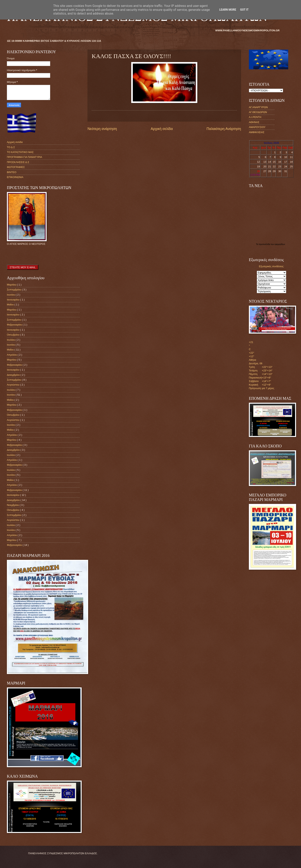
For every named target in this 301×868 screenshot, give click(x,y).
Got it (244, 10)
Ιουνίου (11, 295)
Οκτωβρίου (13, 335)
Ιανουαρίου (13, 300)
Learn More (228, 10)
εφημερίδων (280, 244)
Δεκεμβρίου (14, 375)
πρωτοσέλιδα (265, 244)
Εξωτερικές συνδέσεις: (271, 266)
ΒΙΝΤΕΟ (12, 172)
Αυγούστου (13, 385)
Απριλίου (12, 355)
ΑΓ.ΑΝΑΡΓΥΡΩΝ (258, 107)
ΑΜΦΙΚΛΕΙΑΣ (257, 132)
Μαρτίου (12, 285)
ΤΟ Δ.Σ (11, 147)
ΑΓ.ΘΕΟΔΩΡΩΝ (258, 112)
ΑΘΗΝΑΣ (254, 122)
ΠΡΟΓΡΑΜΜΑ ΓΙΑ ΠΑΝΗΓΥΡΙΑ (24, 157)
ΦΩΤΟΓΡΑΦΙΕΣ (16, 167)
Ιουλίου (11, 340)
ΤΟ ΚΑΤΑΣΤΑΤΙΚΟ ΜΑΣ (20, 152)
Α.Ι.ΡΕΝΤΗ (255, 117)
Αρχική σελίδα (162, 129)
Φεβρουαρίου (15, 325)
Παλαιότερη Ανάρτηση (224, 129)
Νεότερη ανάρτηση (102, 129)
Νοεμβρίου (13, 505)
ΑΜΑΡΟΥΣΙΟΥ (257, 127)
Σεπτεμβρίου (14, 290)
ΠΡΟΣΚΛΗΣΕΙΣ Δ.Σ (18, 162)
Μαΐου (11, 305)
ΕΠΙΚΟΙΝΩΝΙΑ (15, 177)
